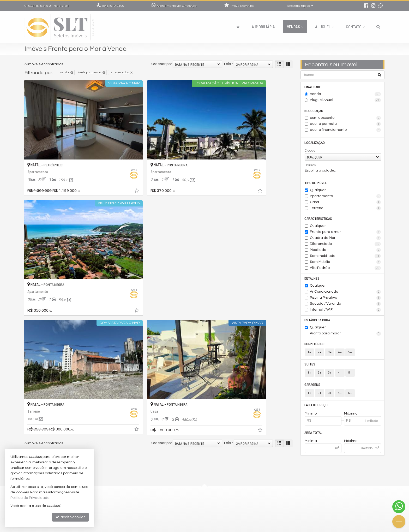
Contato (355, 26)
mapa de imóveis (167, 517)
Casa (345, 203)
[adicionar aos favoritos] (105, 170)
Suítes (310, 366)
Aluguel (324, 26)
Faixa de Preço (316, 408)
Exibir (228, 64)
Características (318, 220)
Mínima (311, 444)
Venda (345, 94)
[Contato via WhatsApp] (399, 507)
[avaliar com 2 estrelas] (32, 290)
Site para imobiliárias (351, 528)
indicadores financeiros (173, 504)
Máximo (351, 416)
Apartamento (345, 197)
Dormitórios (315, 346)
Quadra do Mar (345, 239)
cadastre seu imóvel (170, 510)
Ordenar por (162, 64)
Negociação (314, 111)
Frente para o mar (345, 233)
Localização (315, 143)
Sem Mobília (345, 263)
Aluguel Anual (345, 101)
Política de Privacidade (164, 528)
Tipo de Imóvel (316, 184)
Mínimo (311, 416)
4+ (340, 354)
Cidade (310, 151)
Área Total (314, 436)
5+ (350, 354)
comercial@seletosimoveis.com (180, 492)
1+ (309, 354)
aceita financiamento (345, 131)
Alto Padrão (345, 269)
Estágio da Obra (317, 322)
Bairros (310, 166)
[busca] (378, 27)
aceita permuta (345, 125)
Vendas (295, 26)
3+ (330, 354)
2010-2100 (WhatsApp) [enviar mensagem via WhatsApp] (175, 485)
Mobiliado (345, 251)
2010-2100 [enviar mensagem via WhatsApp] (113, 6)
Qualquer (318, 191)
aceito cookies (70, 517)
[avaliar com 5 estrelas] (49, 290)
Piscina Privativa (345, 299)
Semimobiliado (345, 257)
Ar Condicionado (345, 293)
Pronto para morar (345, 335)
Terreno (345, 209)
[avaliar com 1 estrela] (27, 290)
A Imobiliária (263, 26)
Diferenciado (345, 245)
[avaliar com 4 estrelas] (43, 290)
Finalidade (313, 87)
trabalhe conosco (168, 498)
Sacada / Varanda (345, 305)
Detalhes (312, 280)
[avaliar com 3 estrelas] (38, 290)
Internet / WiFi (345, 311)
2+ (320, 354)
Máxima (351, 444)
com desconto (345, 119)
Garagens (313, 387)
